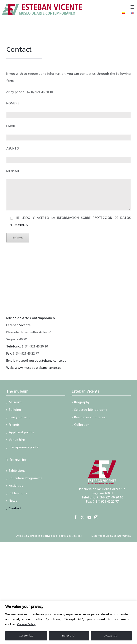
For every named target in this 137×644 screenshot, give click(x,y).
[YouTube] (89, 517)
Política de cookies (70, 536)
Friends (14, 425)
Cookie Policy (26, 624)
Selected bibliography (91, 410)
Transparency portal (24, 448)
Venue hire (17, 440)
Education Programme (26, 479)
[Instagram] (96, 517)
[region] (68, 622)
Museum (15, 403)
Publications (18, 494)
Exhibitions (17, 471)
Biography (82, 403)
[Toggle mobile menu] (133, 7)
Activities (16, 486)
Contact (15, 509)
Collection (82, 425)
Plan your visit (19, 418)
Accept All (111, 636)
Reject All (69, 636)
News (13, 501)
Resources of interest (90, 418)
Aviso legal (23, 536)
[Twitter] (82, 517)
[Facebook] (76, 517)
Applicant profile (22, 433)
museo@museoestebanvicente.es (41, 361)
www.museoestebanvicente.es (38, 368)
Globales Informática (118, 536)
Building (15, 410)
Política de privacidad (44, 536)
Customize (26, 636)
